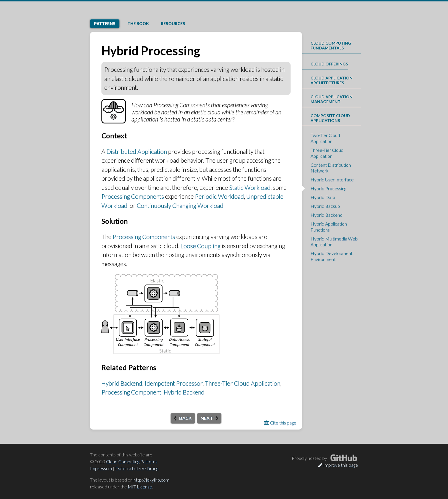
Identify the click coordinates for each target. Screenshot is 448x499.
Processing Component (131, 392)
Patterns (105, 24)
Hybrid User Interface (332, 179)
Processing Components (133, 196)
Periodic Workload (219, 196)
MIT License (140, 487)
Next (207, 418)
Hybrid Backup (325, 206)
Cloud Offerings (329, 64)
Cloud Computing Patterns (132, 461)
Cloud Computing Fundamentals (331, 45)
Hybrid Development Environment (332, 256)
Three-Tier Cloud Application (243, 383)
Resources (173, 24)
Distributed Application (137, 151)
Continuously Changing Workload (180, 205)
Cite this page (280, 423)
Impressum (101, 468)
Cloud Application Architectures (332, 80)
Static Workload (250, 187)
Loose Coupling (201, 246)
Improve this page (338, 465)
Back (185, 418)
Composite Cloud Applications (330, 118)
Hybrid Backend (122, 383)
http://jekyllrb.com (151, 480)
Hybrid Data (323, 197)
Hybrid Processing (328, 188)
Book (138, 24)
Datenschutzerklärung (137, 468)
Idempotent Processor (174, 383)
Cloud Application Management (332, 99)
